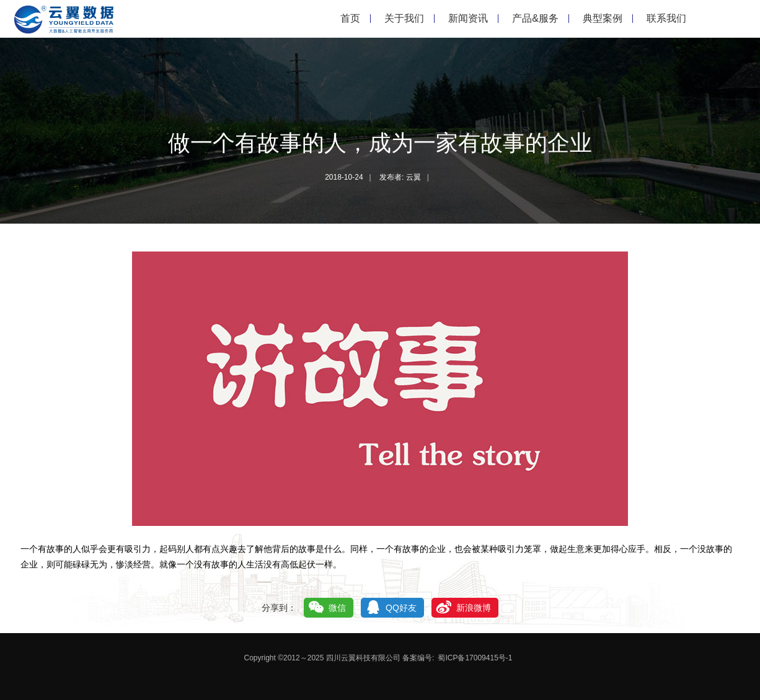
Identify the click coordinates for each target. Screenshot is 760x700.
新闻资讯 (468, 18)
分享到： (279, 608)
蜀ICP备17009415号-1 (475, 658)
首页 (350, 18)
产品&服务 (535, 18)
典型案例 (603, 18)
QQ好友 (401, 608)
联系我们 (666, 18)
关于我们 (404, 18)
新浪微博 (474, 608)
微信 (337, 608)
